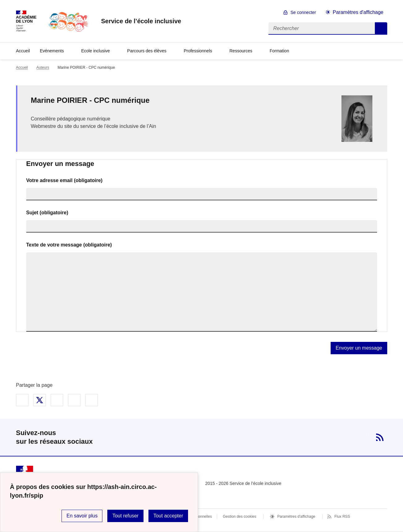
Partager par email (74, 400)
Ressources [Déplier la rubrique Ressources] (241, 51)
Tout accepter (168, 516)
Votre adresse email (64, 180)
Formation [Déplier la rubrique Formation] (279, 51)
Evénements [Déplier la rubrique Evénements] (52, 51)
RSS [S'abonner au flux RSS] (380, 437)
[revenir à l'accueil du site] (141, 21)
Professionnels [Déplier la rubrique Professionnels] (198, 51)
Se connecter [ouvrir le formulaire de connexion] (303, 12)
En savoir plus (82, 516)
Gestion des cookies (239, 517)
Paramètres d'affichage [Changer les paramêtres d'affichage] (358, 12)
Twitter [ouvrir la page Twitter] (360, 437)
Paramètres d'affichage (296, 517)
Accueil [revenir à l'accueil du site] (23, 51)
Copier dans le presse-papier (92, 400)
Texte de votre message (69, 245)
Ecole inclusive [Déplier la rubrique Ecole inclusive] (95, 51)
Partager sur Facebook (22, 400)
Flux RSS (342, 517)
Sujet (47, 213)
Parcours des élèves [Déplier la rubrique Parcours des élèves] (147, 51)
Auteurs (43, 68)
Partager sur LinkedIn (57, 400)
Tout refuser (125, 516)
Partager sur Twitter (40, 400)
